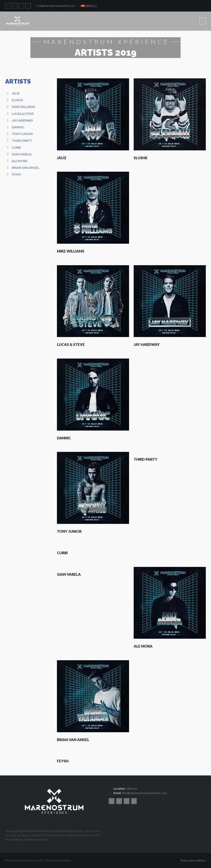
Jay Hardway (22, 120)
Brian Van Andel (25, 168)
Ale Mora (20, 161)
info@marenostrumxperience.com (144, 793)
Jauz (16, 93)
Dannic (18, 127)
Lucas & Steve (23, 114)
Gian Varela (22, 154)
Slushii (17, 100)
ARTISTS (18, 81)
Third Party (22, 140)
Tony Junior (22, 134)
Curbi (16, 147)
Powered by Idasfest (59, 860)
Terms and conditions (193, 860)
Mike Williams (23, 107)
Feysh (16, 174)
